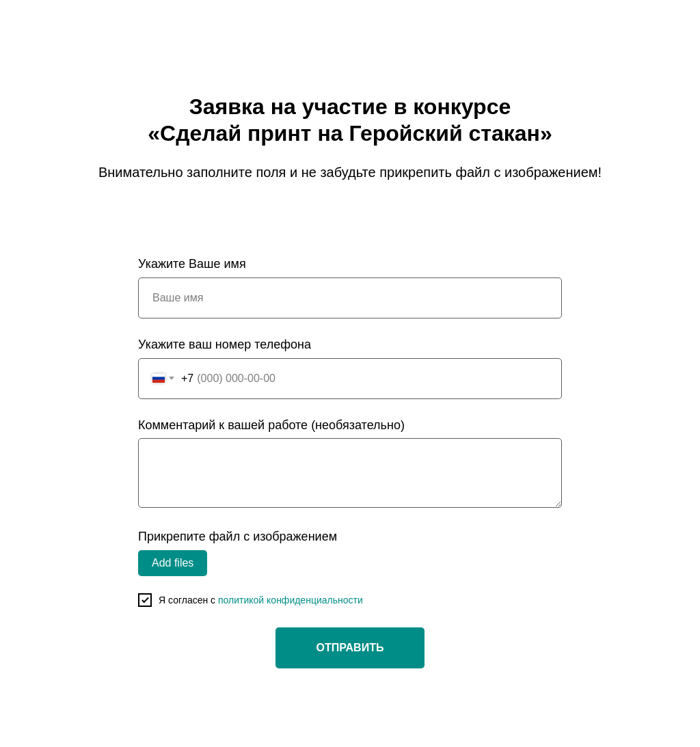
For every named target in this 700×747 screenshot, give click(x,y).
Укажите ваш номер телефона (225, 344)
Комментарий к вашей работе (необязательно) (271, 425)
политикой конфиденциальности (291, 600)
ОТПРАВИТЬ (350, 648)
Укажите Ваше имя (192, 264)
